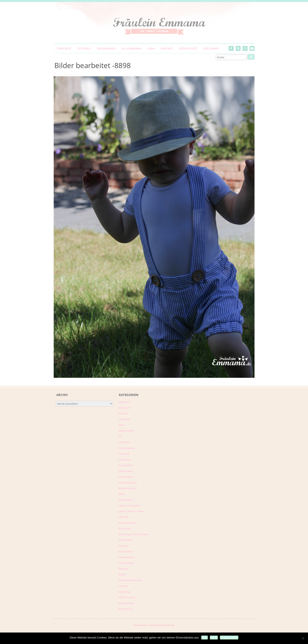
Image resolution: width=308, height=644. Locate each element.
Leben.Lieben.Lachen (131, 511)
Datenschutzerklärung (161, 625)
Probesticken (126, 563)
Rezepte (123, 569)
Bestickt (123, 413)
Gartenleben (126, 465)
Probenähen (126, 552)
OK (204, 638)
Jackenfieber (126, 477)
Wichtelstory (126, 609)
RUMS (122, 574)
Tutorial (123, 586)
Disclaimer (211, 48)
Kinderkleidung (127, 483)
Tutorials (84, 48)
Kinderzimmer (127, 488)
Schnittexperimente (130, 580)
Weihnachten (126, 603)
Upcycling (124, 592)
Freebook (124, 454)
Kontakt (167, 48)
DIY (120, 436)
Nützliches (125, 529)
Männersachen (127, 523)
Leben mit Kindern (130, 506)
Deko (121, 425)
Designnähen (106, 48)
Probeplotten (126, 557)
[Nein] (303, 638)
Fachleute (124, 442)
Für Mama (124, 460)
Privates (123, 546)
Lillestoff (123, 517)
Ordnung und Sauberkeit (133, 534)
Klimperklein (126, 500)
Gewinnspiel (126, 471)
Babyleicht (125, 408)
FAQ (150, 48)
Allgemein (124, 402)
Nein (214, 638)
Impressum (140, 625)
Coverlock (124, 419)
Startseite (64, 48)
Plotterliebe (125, 540)
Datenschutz (188, 48)
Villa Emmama (132, 48)
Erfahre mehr (229, 638)
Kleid (121, 494)
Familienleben (127, 448)
